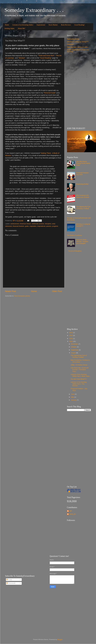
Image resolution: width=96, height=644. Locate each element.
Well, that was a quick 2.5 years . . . (79, 47)
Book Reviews (66, 25)
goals (27, 226)
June (73, 394)
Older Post (57, 291)
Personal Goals (50, 93)
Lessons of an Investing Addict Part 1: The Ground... (79, 384)
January (74, 400)
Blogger (60, 639)
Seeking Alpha (9, 28)
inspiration (33, 226)
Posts (9, 580)
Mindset (22, 58)
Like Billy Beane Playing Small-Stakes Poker (83, 163)
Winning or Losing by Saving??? (78, 42)
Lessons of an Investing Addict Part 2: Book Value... (81, 375)
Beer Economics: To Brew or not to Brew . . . (80, 361)
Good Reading (46, 58)
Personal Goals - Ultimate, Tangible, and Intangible (82, 241)
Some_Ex (73, 514)
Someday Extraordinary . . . (34, 10)
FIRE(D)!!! (70, 44)
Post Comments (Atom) (22, 296)
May (73, 397)
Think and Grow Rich (46, 56)
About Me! (21, 28)
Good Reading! (79, 25)
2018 (71, 335)
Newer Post (11, 291)
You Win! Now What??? (79, 379)
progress (55, 226)
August (74, 353)
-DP (71, 511)
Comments (11, 583)
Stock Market (53, 25)
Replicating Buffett (73, 39)
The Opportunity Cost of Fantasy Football (83, 207)
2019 (71, 333)
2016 (71, 338)
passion (49, 226)
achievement (15, 224)
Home (7, 25)
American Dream (25, 224)
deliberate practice (38, 224)
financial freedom (19, 226)
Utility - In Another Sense (79, 365)
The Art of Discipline (75, 251)
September (75, 350)
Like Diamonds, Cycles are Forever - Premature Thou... (80, 370)
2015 (71, 341)
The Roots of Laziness (74, 235)
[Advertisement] (78, 90)
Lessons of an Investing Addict (23, 25)
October (74, 347)
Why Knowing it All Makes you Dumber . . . (84, 197)
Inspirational (41, 25)
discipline (48, 224)
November (75, 344)
